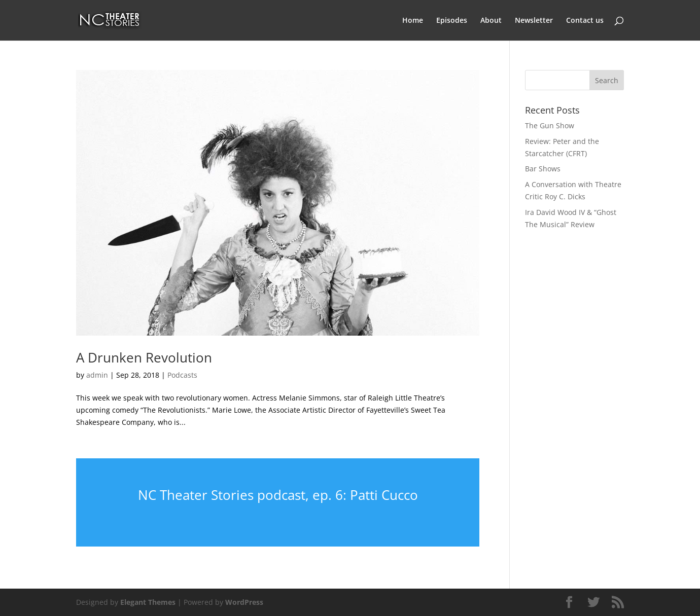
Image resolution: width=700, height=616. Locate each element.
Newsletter (534, 21)
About (491, 21)
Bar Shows (543, 169)
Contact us (585, 21)
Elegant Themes (148, 602)
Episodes (452, 21)
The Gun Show (550, 125)
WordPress (244, 602)
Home (413, 21)
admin (97, 375)
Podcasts (182, 375)
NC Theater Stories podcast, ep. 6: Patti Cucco (278, 495)
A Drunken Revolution (144, 357)
